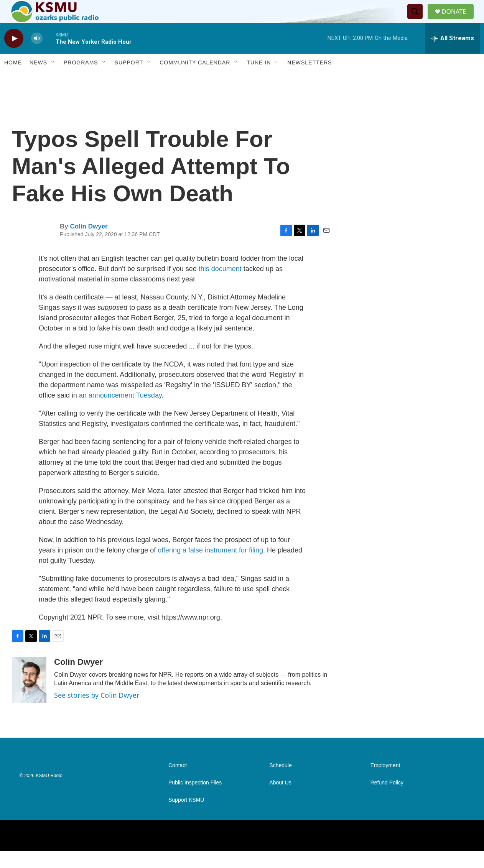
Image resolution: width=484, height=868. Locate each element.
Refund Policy (387, 800)
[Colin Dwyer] (29, 697)
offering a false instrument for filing (210, 567)
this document (220, 286)
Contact (178, 783)
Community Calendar (195, 80)
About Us (280, 800)
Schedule (280, 783)
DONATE (458, 20)
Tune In (259, 80)
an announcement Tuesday (120, 413)
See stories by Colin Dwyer (97, 712)
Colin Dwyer (89, 244)
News (38, 80)
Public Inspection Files (195, 800)
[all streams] (452, 56)
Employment (385, 783)
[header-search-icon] (418, 20)
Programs (81, 80)
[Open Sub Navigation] (53, 80)
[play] (14, 56)
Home (13, 80)
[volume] (37, 56)
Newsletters (309, 80)
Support (129, 80)
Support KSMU (186, 817)
